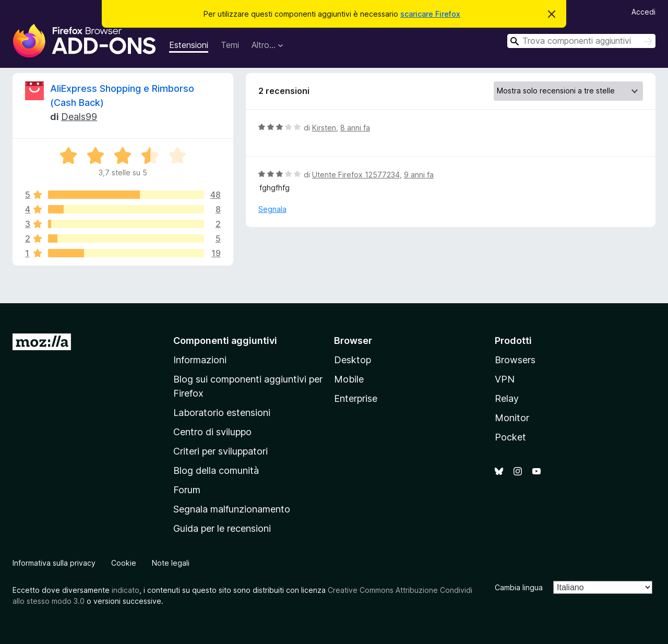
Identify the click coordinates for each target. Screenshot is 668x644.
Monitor (512, 418)
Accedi (643, 12)
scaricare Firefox (430, 14)
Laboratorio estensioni (222, 413)
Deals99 (79, 117)
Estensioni (189, 45)
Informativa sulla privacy (54, 563)
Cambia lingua (519, 587)
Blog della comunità (216, 470)
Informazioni (200, 360)
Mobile (349, 379)
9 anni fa (419, 175)
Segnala (272, 209)
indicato (126, 590)
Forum (187, 490)
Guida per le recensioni (222, 528)
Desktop (353, 360)
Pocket (510, 437)
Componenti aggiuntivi (225, 341)
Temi (230, 45)
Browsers (515, 360)
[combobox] (581, 41)
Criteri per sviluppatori (220, 451)
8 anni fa (355, 128)
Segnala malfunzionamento (232, 509)
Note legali (171, 563)
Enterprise (356, 398)
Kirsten (324, 128)
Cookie (124, 563)
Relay (507, 398)
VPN (505, 379)
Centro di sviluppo (212, 432)
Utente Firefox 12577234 (356, 175)
